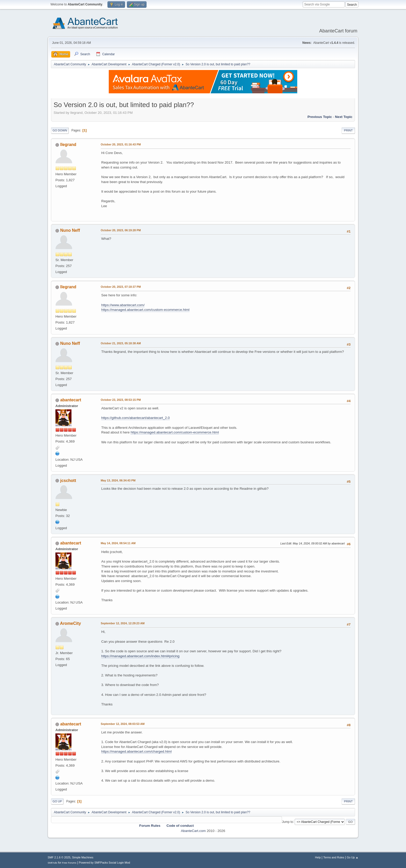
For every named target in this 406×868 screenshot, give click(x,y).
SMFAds (52, 863)
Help (318, 857)
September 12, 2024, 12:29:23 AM (123, 623)
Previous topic (320, 117)
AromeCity (71, 623)
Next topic (344, 117)
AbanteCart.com (193, 831)
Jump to (288, 822)
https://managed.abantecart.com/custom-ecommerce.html (145, 310)
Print (348, 130)
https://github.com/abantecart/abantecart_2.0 (136, 418)
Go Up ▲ (353, 857)
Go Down (60, 130)
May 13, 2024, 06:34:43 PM (118, 480)
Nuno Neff (70, 230)
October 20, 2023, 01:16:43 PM (121, 144)
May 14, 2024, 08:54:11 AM (118, 543)
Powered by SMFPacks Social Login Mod (105, 863)
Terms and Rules (334, 857)
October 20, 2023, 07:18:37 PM (121, 287)
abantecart (71, 400)
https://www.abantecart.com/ (123, 305)
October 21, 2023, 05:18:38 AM (121, 343)
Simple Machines (83, 857)
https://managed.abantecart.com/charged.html (136, 751)
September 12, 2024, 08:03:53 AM (123, 724)
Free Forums (69, 863)
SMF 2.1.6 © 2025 (59, 857)
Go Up (57, 801)
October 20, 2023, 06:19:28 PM (121, 230)
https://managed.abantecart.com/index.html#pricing (140, 656)
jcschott (68, 481)
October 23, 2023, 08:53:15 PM (121, 400)
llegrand (68, 145)
